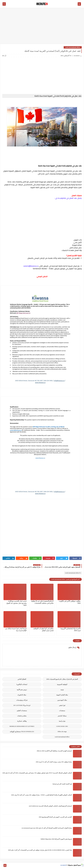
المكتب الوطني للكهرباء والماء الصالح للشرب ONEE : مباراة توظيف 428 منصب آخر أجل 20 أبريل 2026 (42, 795)
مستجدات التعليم (22, 711)
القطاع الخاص (22, 679)
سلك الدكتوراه (22, 695)
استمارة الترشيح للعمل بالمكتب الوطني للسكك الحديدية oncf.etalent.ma (50, 806)
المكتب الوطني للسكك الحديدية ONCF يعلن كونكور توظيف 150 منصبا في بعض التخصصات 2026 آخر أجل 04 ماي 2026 (37, 773)
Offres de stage (62, 732)
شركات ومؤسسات (22, 700)
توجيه (62, 690)
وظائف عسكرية (22, 721)
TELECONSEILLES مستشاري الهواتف (22, 732)
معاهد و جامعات (22, 716)
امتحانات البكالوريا (22, 684)
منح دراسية (62, 721)
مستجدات (62, 711)
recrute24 (63, 865)
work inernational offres (73, 47)
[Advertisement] (42, 27)
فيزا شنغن (62, 705)
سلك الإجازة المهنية (62, 695)
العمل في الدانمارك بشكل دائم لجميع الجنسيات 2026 (62, 679)
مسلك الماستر (62, 716)
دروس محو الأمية (22, 690)
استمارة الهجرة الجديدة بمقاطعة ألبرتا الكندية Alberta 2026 (54, 751)
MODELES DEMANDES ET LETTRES (22, 726)
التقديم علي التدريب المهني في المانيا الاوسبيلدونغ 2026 (55, 817)
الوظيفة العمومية (62, 684)
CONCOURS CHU (62, 726)
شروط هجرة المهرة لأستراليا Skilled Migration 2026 (56, 839)
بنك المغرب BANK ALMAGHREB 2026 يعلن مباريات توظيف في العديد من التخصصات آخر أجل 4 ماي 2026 (40, 850)
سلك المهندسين (62, 700)
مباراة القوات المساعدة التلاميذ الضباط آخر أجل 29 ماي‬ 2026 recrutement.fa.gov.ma (47, 828)
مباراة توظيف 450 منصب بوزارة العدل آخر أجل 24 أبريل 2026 (54, 762)
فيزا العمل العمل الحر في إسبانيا (62, 784)
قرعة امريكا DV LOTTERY (22, 705)
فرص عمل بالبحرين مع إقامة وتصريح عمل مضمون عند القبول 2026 (16, 603)
